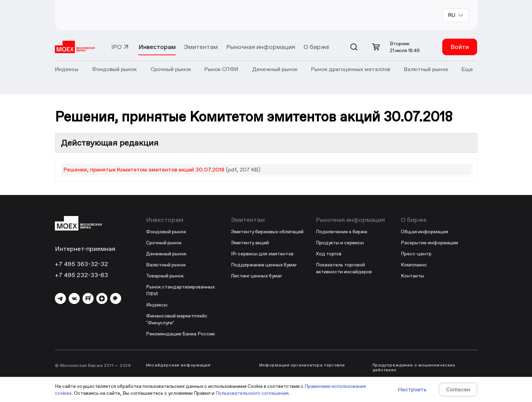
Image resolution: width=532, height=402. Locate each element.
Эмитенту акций (250, 243)
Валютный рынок (166, 265)
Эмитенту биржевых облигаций (267, 232)
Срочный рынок (164, 243)
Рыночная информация (261, 47)
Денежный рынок (166, 254)
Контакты (412, 276)
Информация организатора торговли (302, 365)
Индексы (157, 305)
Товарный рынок (165, 276)
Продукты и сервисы (340, 243)
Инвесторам (157, 47)
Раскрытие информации (429, 243)
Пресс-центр (416, 254)
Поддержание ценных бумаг (264, 265)
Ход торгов (329, 254)
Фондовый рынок (166, 232)
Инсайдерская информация (178, 365)
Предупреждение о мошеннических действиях (414, 367)
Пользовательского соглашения (252, 393)
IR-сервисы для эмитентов (262, 254)
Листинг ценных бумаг (257, 276)
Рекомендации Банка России (180, 334)
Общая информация (424, 232)
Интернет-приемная (85, 249)
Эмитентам (201, 47)
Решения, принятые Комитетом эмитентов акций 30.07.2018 (144, 170)
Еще (467, 69)
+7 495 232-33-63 (81, 275)
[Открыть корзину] (376, 47)
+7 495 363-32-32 (81, 264)
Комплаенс (414, 265)
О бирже (316, 47)
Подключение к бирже (342, 232)
